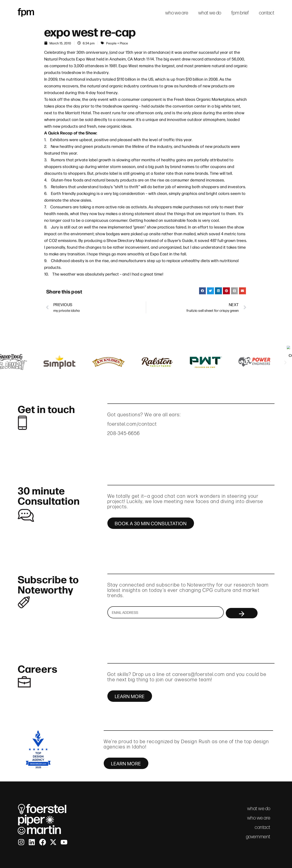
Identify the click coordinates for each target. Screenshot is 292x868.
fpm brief (240, 13)
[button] (203, 291)
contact (267, 13)
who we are (177, 13)
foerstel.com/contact (132, 424)
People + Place (117, 43)
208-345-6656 (124, 433)
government (258, 837)
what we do (210, 13)
